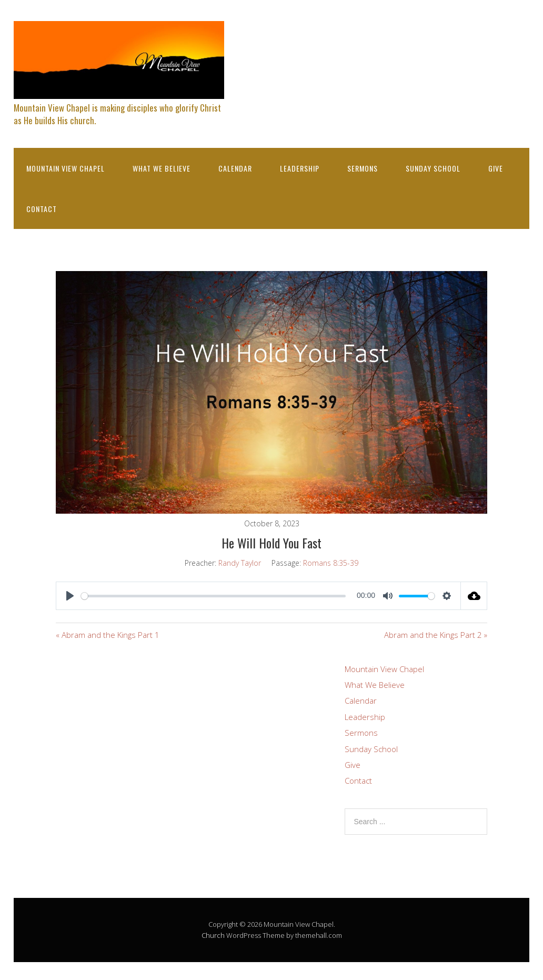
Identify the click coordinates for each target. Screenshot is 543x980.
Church (213, 935)
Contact (42, 209)
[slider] (213, 596)
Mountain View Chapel (66, 168)
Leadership (300, 168)
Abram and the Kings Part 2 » (436, 635)
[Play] (70, 596)
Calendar (235, 168)
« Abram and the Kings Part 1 (108, 635)
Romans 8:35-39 (331, 563)
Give (496, 168)
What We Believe (162, 168)
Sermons (363, 168)
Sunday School (433, 168)
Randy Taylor (240, 563)
